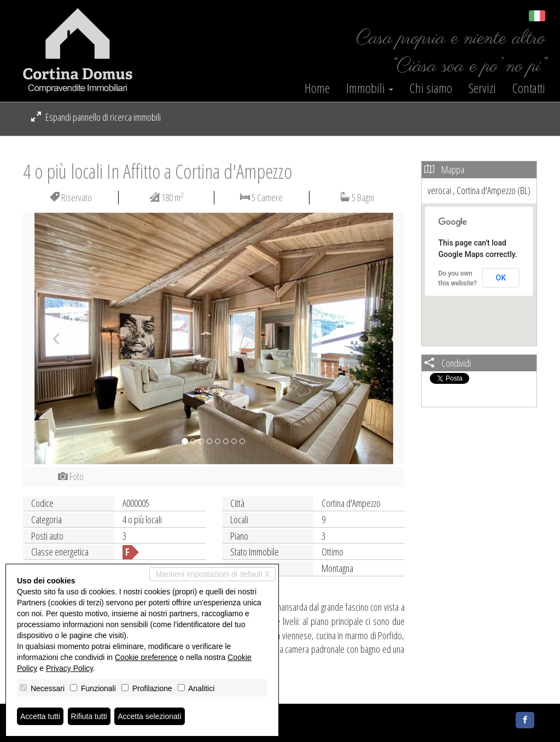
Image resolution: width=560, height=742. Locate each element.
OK (501, 278)
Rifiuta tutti (89, 716)
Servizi (482, 88)
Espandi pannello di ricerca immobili (96, 117)
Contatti (529, 88)
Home (317, 88)
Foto (71, 476)
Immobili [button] (370, 88)
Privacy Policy (69, 668)
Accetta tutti (40, 716)
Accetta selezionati (150, 716)
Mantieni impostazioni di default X (212, 574)
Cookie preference (146, 657)
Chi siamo (431, 88)
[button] (52, 338)
